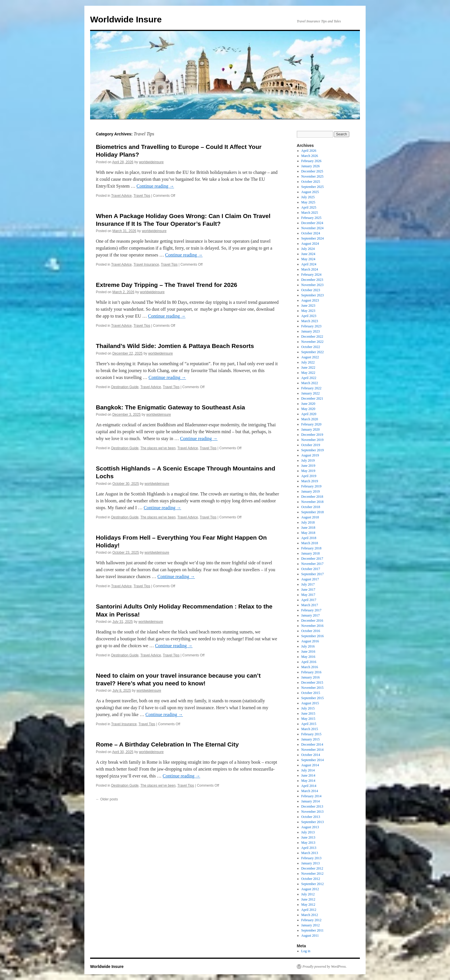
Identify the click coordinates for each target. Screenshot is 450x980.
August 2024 (310, 244)
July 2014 (308, 770)
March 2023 (310, 321)
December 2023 (312, 280)
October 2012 (311, 879)
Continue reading (155, 186)
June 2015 (308, 713)
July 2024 (308, 249)
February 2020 (311, 424)
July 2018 (308, 522)
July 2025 (308, 197)
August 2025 (310, 192)
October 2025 (311, 182)
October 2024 (311, 233)
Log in (306, 951)
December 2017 (312, 559)
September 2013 (313, 822)
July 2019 (308, 460)
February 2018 (311, 548)
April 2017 (309, 600)
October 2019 (311, 445)
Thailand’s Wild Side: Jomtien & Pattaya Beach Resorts (175, 346)
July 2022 (308, 362)
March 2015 (310, 729)
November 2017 (313, 564)
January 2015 (311, 739)
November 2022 (313, 342)
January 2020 (311, 429)
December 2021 (312, 398)
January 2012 (311, 925)
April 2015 (309, 724)
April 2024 (309, 264)
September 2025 (313, 187)
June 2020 (308, 404)
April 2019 (309, 476)
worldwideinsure (151, 162)
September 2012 (313, 884)
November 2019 (313, 440)
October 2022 (311, 347)
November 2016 (313, 626)
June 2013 (308, 837)
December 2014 (312, 744)
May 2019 (308, 471)
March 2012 (310, 915)
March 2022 (310, 383)
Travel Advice (121, 196)
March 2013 (310, 853)
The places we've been (158, 448)
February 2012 (311, 920)
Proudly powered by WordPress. (325, 967)
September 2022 (313, 352)
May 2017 (308, 595)
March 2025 (310, 213)
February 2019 (311, 486)
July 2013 (308, 832)
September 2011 (313, 930)
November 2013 (313, 812)
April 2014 (309, 786)
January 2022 (311, 393)
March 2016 (310, 667)
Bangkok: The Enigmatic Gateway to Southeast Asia (170, 407)
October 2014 (311, 755)
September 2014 (313, 760)
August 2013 (310, 827)
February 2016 (311, 672)
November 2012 (313, 874)
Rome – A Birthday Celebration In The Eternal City (167, 744)
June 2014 (308, 775)
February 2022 (311, 388)
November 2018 (313, 502)
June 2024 (308, 254)
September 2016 (313, 636)
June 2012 (308, 899)
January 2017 (311, 615)
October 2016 (311, 631)
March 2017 (310, 605)
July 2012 (308, 894)
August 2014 (310, 765)
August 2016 (310, 641)
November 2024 (313, 228)
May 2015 (308, 719)
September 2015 (313, 698)
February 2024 (311, 275)
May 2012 (308, 905)
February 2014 (311, 796)
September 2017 (313, 574)
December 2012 (312, 868)
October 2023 (311, 290)
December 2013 (312, 806)
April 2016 (309, 662)
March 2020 (310, 419)
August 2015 (310, 703)
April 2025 (309, 207)
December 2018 (312, 497)
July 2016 (308, 646)
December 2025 (312, 171)
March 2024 (310, 269)
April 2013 (309, 848)
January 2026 (311, 166)
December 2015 (312, 682)
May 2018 (308, 533)
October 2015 (311, 693)
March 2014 (310, 791)
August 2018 (310, 517)
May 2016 (308, 657)
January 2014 (311, 801)
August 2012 (310, 889)
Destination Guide (125, 387)
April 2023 (309, 316)
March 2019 (310, 481)
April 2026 (309, 151)
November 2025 (313, 176)
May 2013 (308, 843)
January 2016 (311, 677)
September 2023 (313, 295)
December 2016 (312, 621)
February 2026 (311, 161)
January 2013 (311, 863)
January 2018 (311, 553)
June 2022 (308, 367)
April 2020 (309, 414)
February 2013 (311, 858)
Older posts (107, 799)
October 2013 (311, 817)
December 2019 (312, 435)
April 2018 (309, 538)
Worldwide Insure (126, 19)
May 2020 (308, 409)
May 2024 (308, 259)
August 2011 (310, 936)
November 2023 (313, 285)
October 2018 (311, 507)
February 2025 (311, 218)
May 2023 (308, 311)
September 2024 (313, 238)
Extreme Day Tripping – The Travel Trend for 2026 (167, 285)
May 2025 (308, 202)
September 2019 (313, 450)
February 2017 (311, 610)
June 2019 (308, 466)
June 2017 (308, 590)
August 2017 (310, 579)
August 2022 (310, 357)
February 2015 (311, 734)
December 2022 (312, 337)
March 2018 (310, 543)
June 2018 (308, 528)
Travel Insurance (146, 265)
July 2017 (308, 584)
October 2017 (311, 569)
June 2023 (308, 306)
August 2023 (310, 300)
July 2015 (308, 708)
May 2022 (308, 373)
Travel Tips (142, 196)
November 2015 (313, 688)
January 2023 (311, 331)
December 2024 (312, 223)
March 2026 (310, 156)
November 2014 (313, 750)
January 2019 (311, 491)
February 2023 (311, 326)
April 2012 (309, 910)
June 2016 (308, 652)
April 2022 (309, 378)
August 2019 (310, 455)
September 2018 (313, 512)
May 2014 (308, 781)
